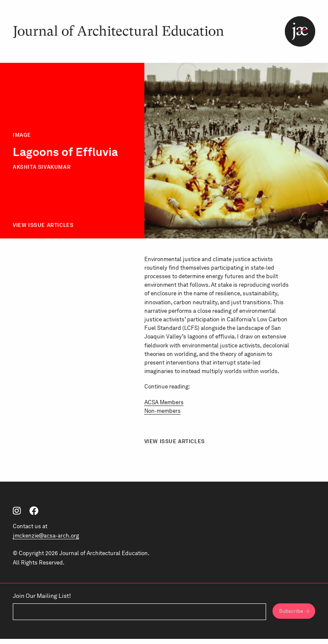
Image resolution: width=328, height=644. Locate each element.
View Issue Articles (43, 231)
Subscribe (290, 616)
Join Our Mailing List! (42, 600)
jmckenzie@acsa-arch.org (46, 540)
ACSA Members (164, 407)
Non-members (163, 416)
